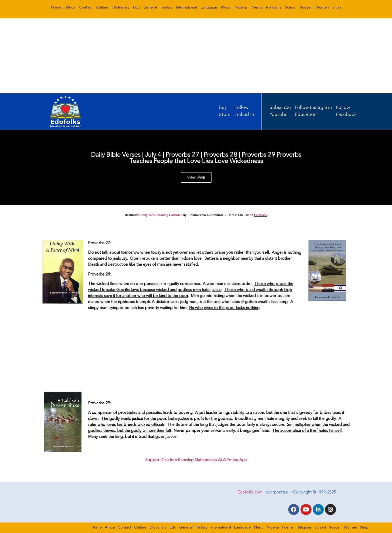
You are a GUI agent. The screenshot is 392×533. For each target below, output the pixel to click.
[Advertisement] (196, 56)
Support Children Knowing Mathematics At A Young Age (196, 460)
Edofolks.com (250, 492)
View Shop (196, 179)
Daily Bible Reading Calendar (161, 215)
